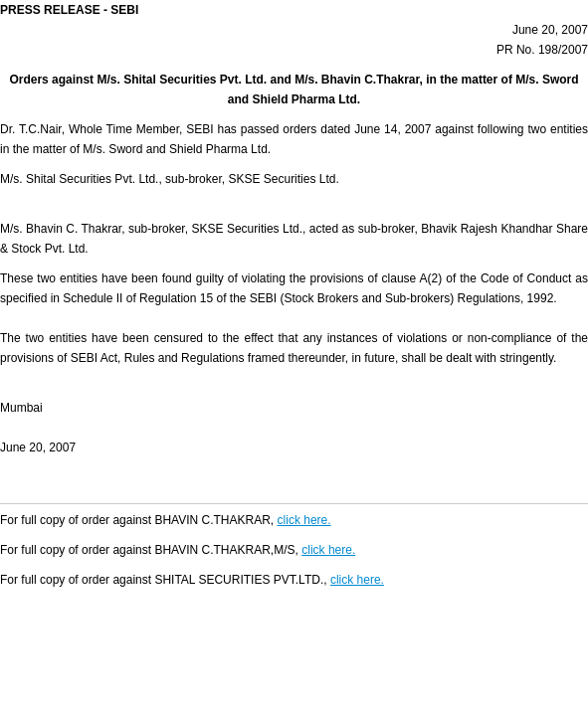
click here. (304, 520)
